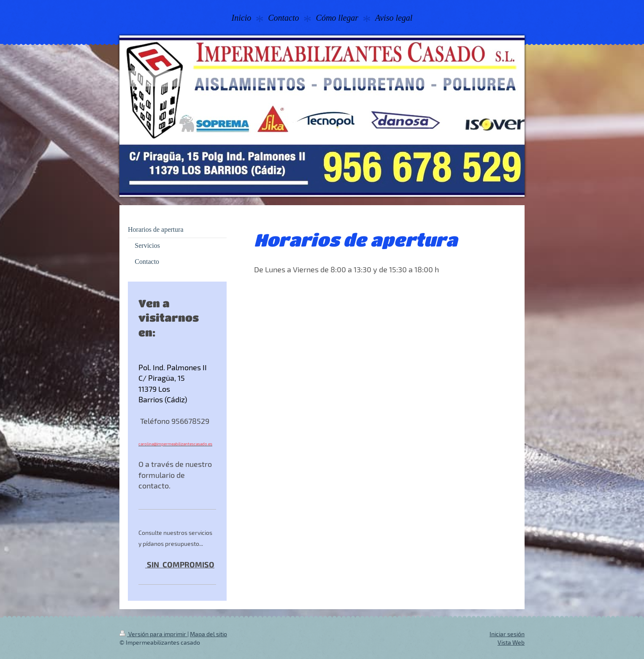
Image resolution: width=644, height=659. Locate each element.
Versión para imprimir (153, 634)
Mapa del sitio (208, 634)
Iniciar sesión (507, 634)
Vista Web (511, 642)
